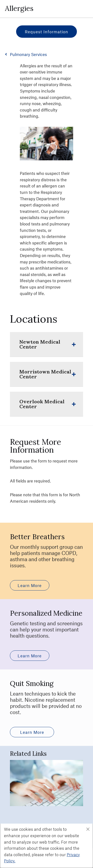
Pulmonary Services (28, 54)
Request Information (46, 32)
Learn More (30, 585)
